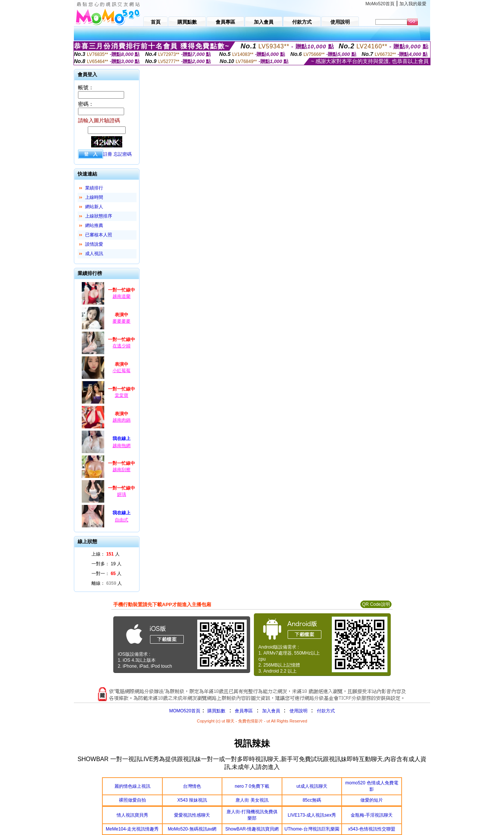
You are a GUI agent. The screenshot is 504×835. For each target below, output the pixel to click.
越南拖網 (121, 446)
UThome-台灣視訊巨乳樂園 (312, 829)
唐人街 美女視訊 (252, 800)
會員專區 (244, 711)
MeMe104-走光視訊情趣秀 (132, 829)
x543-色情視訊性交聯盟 (372, 829)
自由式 (121, 520)
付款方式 (326, 711)
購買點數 (216, 711)
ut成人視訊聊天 (312, 786)
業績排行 (94, 188)
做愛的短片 (372, 800)
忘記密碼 (123, 154)
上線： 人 (106, 554)
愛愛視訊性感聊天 (192, 815)
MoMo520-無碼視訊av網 (192, 829)
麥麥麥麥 (121, 321)
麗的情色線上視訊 (132, 786)
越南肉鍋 (121, 420)
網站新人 (94, 207)
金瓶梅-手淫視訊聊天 (372, 815)
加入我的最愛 (413, 4)
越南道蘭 (121, 296)
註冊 (108, 154)
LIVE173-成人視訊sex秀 (312, 815)
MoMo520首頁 (380, 4)
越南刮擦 (121, 470)
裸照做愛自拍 (132, 800)
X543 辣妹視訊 (192, 800)
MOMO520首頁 (185, 711)
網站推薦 (94, 225)
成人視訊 (94, 254)
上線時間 (94, 197)
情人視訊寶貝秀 (132, 815)
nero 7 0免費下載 (252, 786)
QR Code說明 (376, 604)
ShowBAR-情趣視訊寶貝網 (252, 829)
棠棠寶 (121, 395)
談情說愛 (94, 244)
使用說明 (298, 711)
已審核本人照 (99, 235)
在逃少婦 (121, 346)
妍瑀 (121, 494)
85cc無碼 (312, 800)
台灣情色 (192, 786)
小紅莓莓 (121, 371)
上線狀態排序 (99, 216)
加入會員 (271, 711)
